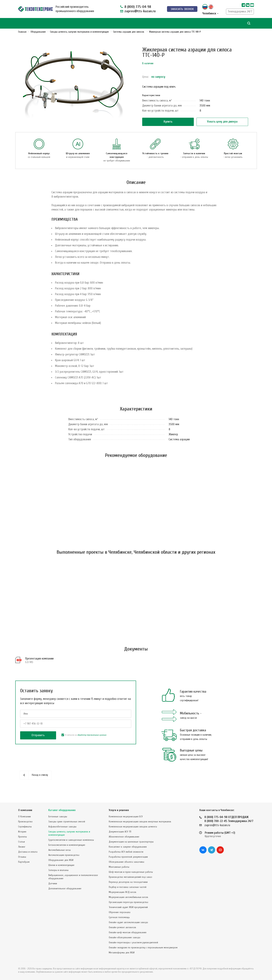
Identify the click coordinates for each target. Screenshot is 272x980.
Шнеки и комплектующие (61, 865)
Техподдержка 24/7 (240, 11)
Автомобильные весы (60, 850)
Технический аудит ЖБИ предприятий (128, 907)
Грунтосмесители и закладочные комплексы (71, 840)
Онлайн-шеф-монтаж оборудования (128, 932)
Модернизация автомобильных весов (128, 897)
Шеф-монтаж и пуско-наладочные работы (131, 872)
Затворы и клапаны (58, 870)
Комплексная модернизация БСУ (126, 817)
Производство (25, 822)
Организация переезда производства (128, 902)
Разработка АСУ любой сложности (126, 852)
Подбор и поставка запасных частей (128, 887)
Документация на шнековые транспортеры (131, 842)
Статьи (21, 842)
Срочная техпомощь (119, 917)
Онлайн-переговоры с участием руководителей (133, 942)
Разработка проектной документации (128, 857)
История (22, 832)
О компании (25, 810)
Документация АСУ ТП (120, 832)
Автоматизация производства (64, 855)
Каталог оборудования (62, 810)
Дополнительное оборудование (65, 888)
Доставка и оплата (28, 852)
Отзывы (22, 857)
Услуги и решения (119, 810)
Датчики (53, 883)
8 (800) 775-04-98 (138, 7)
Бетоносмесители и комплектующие (67, 845)
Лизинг (22, 847)
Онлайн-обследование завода (124, 937)
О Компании (24, 817)
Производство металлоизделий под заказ (130, 877)
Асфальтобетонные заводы (62, 827)
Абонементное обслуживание (124, 837)
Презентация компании (39, 659)
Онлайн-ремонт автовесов (122, 927)
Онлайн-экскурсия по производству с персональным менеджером (143, 948)
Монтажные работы (119, 867)
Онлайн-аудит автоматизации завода (128, 922)
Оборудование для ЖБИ (61, 860)
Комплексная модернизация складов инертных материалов (140, 822)
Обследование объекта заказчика (126, 862)
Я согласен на (84, 735)
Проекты (22, 837)
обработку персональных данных (92, 735)
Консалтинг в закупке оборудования (128, 847)
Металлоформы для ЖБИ (122, 953)
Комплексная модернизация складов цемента (133, 827)
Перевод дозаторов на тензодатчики (128, 882)
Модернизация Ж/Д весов (123, 892)
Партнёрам (24, 862)
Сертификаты (25, 827)
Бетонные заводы (58, 817)
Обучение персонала (120, 912)
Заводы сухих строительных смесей (67, 822)
